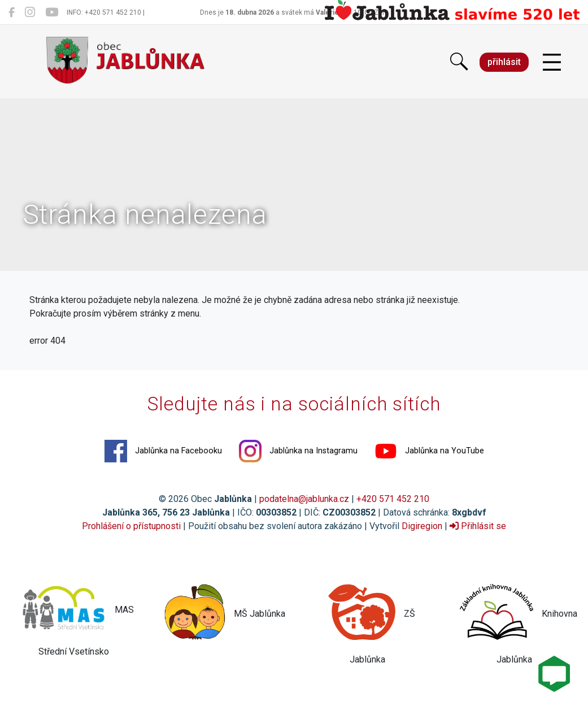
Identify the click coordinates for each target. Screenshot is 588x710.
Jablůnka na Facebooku (163, 451)
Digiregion (422, 526)
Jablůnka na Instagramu (298, 451)
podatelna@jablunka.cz (304, 499)
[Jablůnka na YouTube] (52, 12)
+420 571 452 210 (393, 499)
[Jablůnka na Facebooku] (12, 12)
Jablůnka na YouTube (429, 451)
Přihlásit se (478, 526)
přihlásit (504, 62)
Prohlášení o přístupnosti (131, 526)
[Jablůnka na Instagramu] (30, 12)
